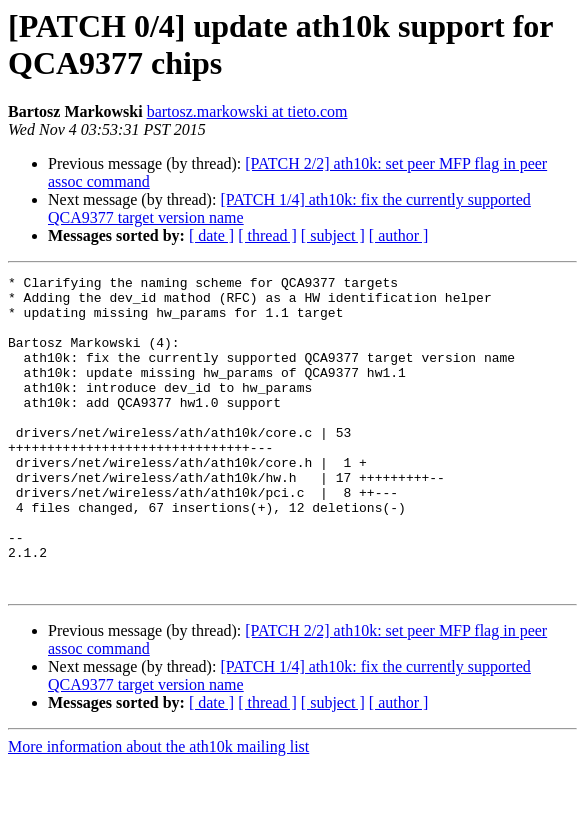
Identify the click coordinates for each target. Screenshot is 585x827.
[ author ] (399, 235)
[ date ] (211, 235)
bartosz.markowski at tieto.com (247, 111)
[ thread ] (267, 235)
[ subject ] (333, 235)
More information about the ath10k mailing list (158, 809)
